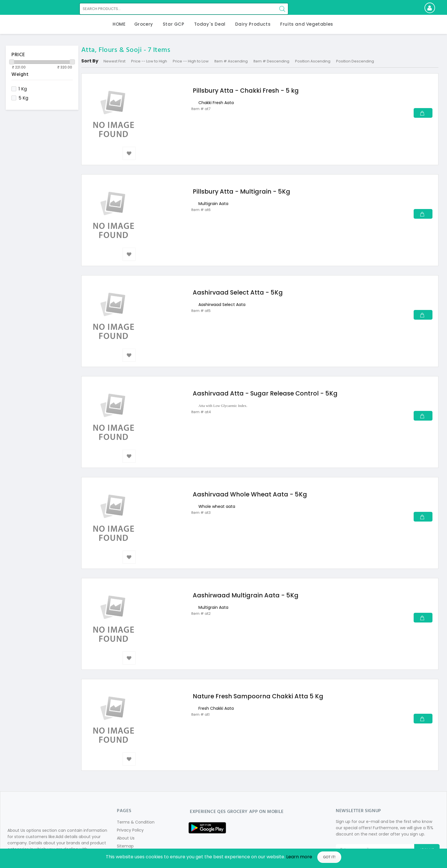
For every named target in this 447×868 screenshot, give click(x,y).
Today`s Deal (210, 24)
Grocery (144, 24)
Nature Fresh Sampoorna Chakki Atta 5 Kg (258, 696)
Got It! (329, 857)
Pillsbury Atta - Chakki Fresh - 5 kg (246, 91)
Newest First (114, 61)
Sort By (90, 61)
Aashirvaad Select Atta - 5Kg (238, 292)
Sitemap (125, 846)
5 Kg (20, 98)
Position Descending (355, 61)
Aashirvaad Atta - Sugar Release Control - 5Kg (265, 393)
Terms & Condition (136, 822)
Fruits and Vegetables (307, 24)
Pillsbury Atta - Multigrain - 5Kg (241, 191)
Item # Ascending (231, 61)
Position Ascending (313, 61)
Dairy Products (253, 24)
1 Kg (19, 89)
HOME (119, 24)
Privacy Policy (130, 830)
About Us (126, 838)
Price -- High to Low (191, 61)
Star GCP (174, 24)
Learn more (299, 857)
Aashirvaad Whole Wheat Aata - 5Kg (250, 494)
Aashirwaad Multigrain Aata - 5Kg (246, 595)
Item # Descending (271, 61)
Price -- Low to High (149, 61)
